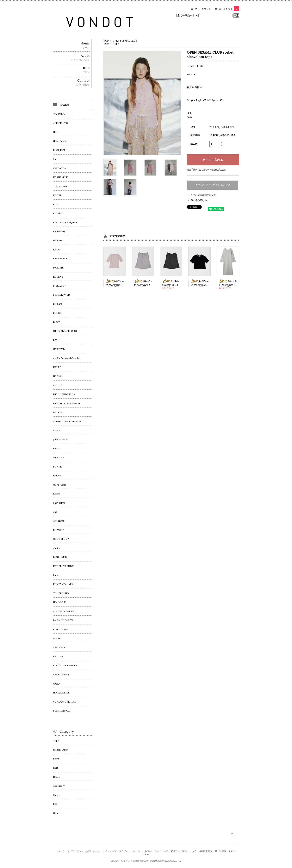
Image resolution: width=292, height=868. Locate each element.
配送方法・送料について (183, 851)
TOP (106, 41)
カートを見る (229, 9)
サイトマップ (109, 851)
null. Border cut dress (236, 281)
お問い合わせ (93, 851)
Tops (116, 44)
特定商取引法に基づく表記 (213, 851)
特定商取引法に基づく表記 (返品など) (206, 170)
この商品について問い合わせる (213, 185)
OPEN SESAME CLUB (125, 41)
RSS (231, 851)
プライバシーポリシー (131, 851)
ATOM (146, 855)
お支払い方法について (156, 851)
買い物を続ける (199, 200)
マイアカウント (203, 9)
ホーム (61, 851)
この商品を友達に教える (203, 195)
